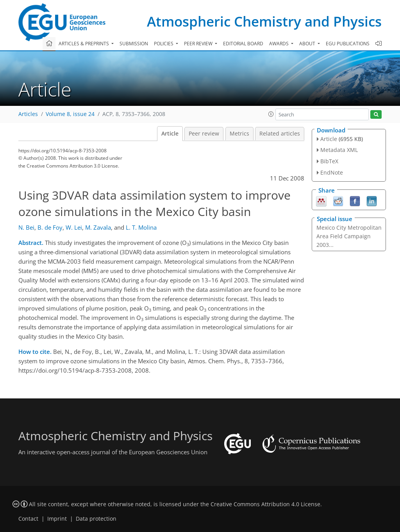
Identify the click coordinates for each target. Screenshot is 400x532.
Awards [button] (279, 44)
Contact (28, 519)
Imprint (57, 519)
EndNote (332, 172)
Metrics (239, 134)
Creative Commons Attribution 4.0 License (265, 504)
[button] (271, 114)
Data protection (96, 519)
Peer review (204, 134)
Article (170, 134)
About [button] (308, 44)
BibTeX (329, 161)
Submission (134, 44)
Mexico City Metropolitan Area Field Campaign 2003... (349, 236)
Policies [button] (164, 44)
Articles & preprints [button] (84, 44)
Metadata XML (339, 150)
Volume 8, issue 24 (70, 114)
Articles (28, 114)
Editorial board (243, 44)
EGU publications (348, 44)
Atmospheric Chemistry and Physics (264, 21)
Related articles (280, 134)
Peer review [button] (199, 44)
